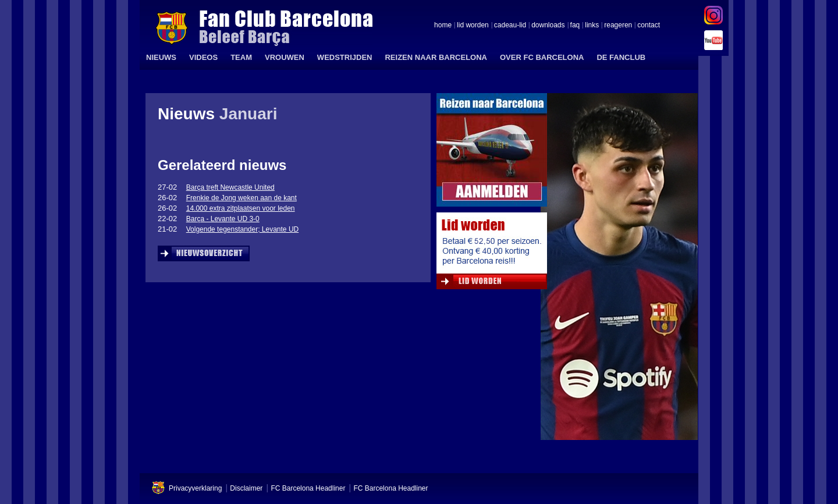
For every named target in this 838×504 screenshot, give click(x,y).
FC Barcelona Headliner (308, 488)
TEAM (241, 57)
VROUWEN (285, 57)
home (443, 26)
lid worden (473, 26)
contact (649, 26)
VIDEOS (203, 57)
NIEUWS (161, 57)
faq (575, 26)
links (592, 26)
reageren (618, 26)
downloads (548, 26)
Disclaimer (246, 488)
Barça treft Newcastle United (230, 187)
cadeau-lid (510, 26)
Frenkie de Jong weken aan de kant (242, 198)
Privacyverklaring (195, 488)
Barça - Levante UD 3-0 (223, 219)
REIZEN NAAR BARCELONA (436, 57)
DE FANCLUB (621, 57)
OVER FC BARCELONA (542, 57)
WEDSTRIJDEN (345, 57)
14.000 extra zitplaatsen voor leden (241, 208)
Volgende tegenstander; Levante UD (242, 229)
